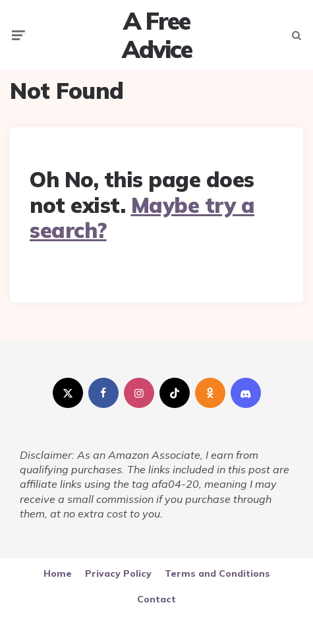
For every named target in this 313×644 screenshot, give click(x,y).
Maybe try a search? (142, 218)
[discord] (246, 393)
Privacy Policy (118, 573)
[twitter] (68, 393)
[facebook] (103, 393)
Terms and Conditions (217, 573)
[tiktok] (175, 393)
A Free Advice (157, 35)
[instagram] (139, 393)
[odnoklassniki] (210, 393)
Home (58, 573)
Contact (156, 599)
